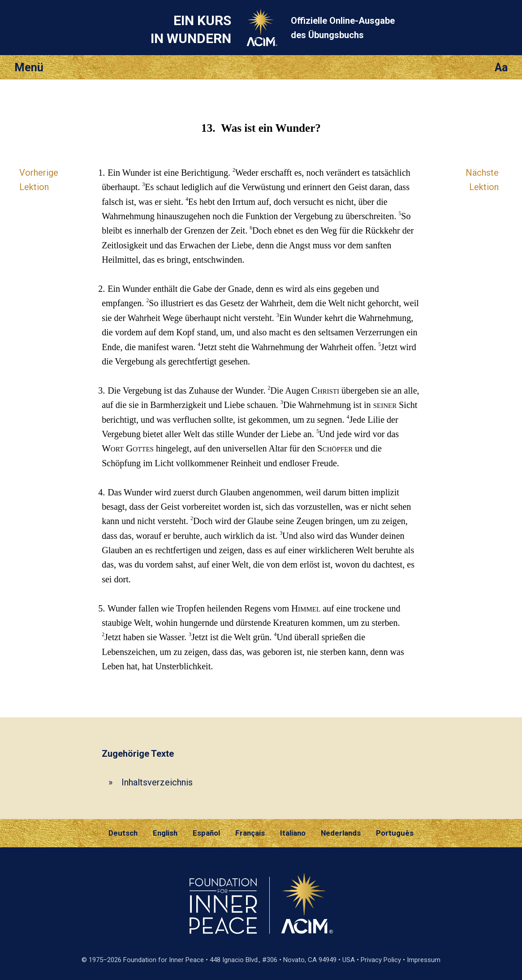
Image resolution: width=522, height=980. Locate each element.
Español (206, 833)
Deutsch (123, 833)
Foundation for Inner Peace (164, 960)
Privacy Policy (381, 960)
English (165, 833)
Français (250, 833)
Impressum (424, 960)
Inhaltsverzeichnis (157, 782)
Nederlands (341, 833)
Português (395, 833)
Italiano (293, 833)
